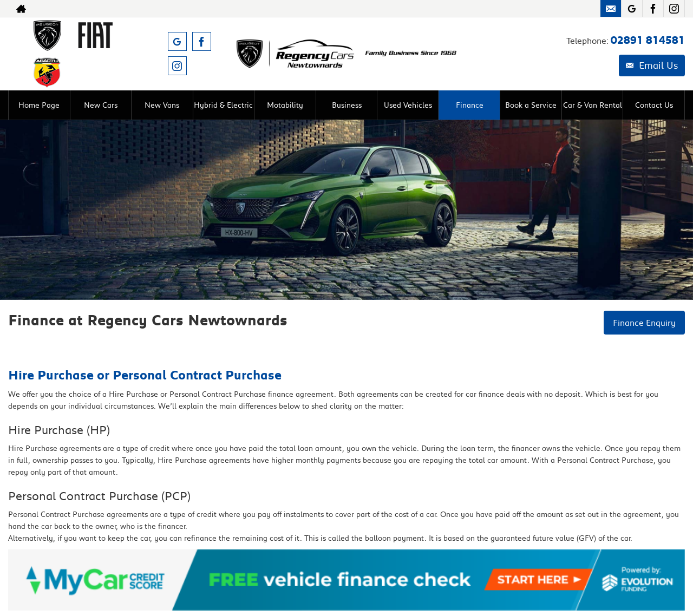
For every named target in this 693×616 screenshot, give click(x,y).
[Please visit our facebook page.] (653, 9)
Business (347, 105)
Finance (470, 105)
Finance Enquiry (644, 322)
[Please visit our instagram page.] (674, 9)
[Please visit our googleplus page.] (632, 9)
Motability (285, 105)
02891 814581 (648, 40)
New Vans (162, 105)
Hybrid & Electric (223, 105)
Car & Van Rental (593, 105)
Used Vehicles (408, 105)
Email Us (652, 65)
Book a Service (531, 105)
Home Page (39, 105)
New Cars (101, 105)
